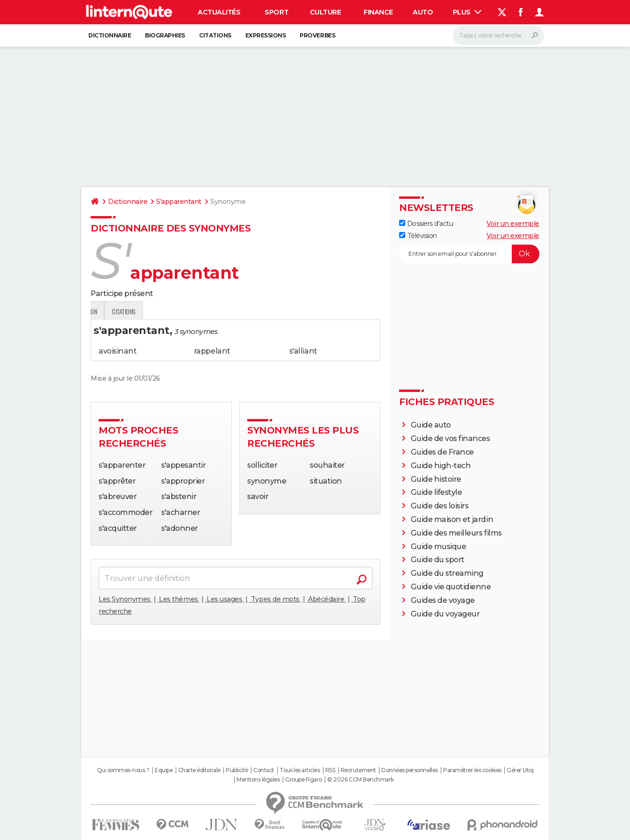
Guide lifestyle (437, 492)
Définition (111, 311)
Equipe (164, 770)
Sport (276, 12)
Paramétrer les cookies (472, 770)
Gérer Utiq (520, 770)
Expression (187, 311)
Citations (215, 35)
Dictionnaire (110, 35)
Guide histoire (436, 479)
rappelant (212, 351)
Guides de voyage (443, 600)
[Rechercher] (498, 36)
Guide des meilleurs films (456, 533)
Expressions (266, 35)
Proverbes (317, 35)
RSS (330, 770)
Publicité (237, 770)
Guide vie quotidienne (451, 587)
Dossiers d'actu (426, 224)
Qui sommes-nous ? (123, 770)
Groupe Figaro (304, 780)
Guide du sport (438, 560)
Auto (423, 12)
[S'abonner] (469, 254)
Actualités (219, 12)
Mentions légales (258, 780)
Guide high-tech (441, 466)
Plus (467, 12)
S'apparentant (179, 202)
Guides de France (442, 452)
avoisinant (118, 351)
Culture (326, 12)
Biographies (165, 35)
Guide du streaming (447, 573)
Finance (378, 12)
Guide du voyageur (445, 614)
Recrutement (358, 770)
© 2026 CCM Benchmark (360, 780)
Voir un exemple (513, 224)
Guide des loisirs (440, 506)
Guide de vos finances (451, 438)
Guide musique (439, 547)
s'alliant (303, 351)
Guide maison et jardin (452, 519)
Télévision (418, 236)
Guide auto (431, 425)
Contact (264, 770)
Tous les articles (300, 770)
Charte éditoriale (199, 770)
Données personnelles (409, 770)
